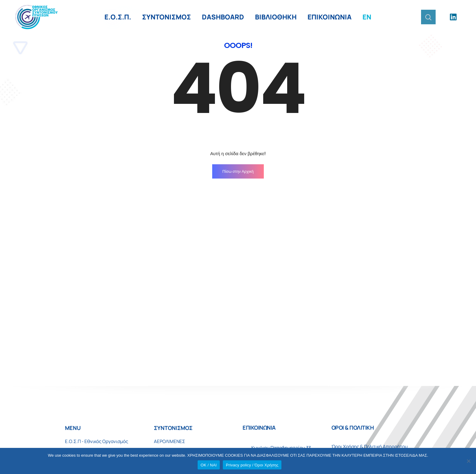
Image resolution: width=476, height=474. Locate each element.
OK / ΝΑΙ (209, 465)
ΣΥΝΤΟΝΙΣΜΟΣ (167, 17)
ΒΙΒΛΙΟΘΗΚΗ (276, 17)
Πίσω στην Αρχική (238, 171)
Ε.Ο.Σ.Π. (118, 17)
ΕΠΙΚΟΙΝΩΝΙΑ (330, 17)
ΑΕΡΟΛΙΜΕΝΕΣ (170, 441)
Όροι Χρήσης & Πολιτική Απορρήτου (370, 447)
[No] (468, 461)
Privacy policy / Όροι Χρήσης (252, 465)
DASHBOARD (223, 17)
